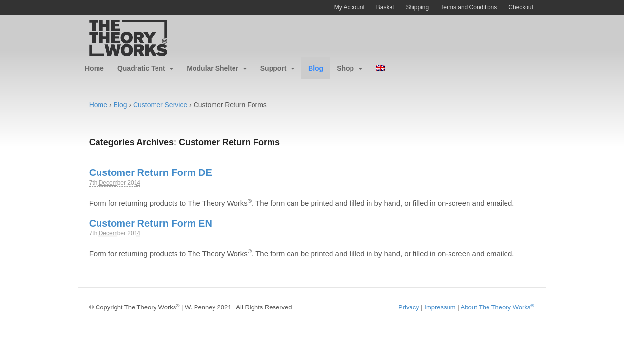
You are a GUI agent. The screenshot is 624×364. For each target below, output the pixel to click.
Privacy (409, 307)
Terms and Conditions (468, 7)
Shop (345, 68)
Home (94, 68)
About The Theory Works (497, 307)
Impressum (440, 307)
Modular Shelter (213, 68)
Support (273, 68)
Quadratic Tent (141, 68)
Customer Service (160, 105)
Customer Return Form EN (151, 223)
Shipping (418, 7)
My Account (350, 7)
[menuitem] (380, 68)
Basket (385, 7)
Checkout (521, 7)
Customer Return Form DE (151, 172)
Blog (316, 68)
